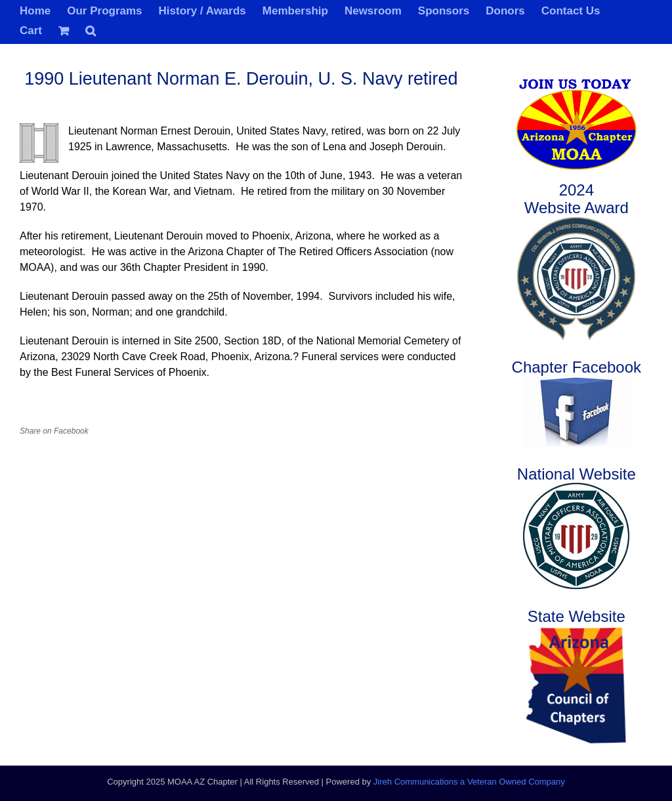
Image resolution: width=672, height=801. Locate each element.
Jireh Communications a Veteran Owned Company (469, 782)
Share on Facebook (54, 431)
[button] (91, 30)
